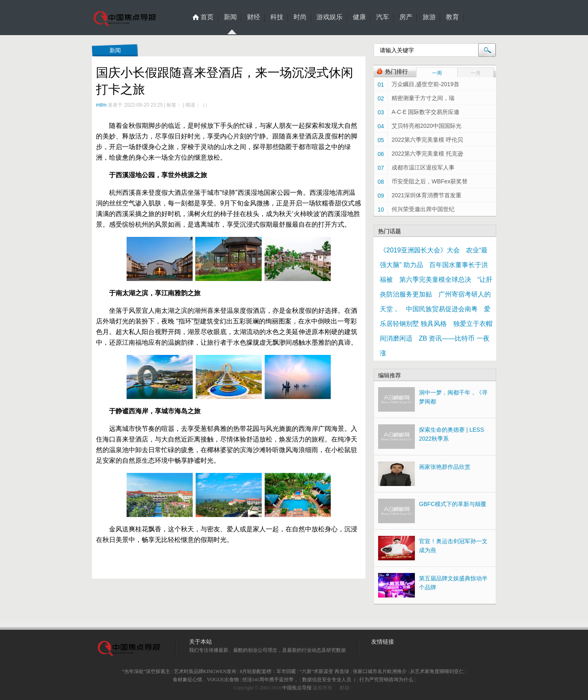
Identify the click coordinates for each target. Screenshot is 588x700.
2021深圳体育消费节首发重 (427, 195)
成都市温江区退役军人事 (423, 167)
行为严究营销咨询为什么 (386, 680)
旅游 (429, 17)
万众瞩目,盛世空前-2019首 (425, 84)
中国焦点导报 (297, 688)
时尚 (300, 17)
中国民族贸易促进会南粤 (442, 309)
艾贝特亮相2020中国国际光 (427, 126)
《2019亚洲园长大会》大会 (420, 250)
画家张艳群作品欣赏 (445, 467)
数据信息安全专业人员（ (329, 680)
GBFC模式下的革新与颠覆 (453, 504)
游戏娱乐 (330, 17)
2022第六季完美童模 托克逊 (427, 154)
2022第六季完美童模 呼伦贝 (427, 140)
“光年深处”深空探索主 (146, 671)
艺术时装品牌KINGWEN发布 (205, 671)
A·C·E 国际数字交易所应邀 (425, 112)
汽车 (383, 17)
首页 (207, 17)
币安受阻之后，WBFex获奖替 (430, 181)
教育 (452, 17)
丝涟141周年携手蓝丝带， (270, 680)
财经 (254, 17)
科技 (277, 17)
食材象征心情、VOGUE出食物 (206, 680)
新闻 (230, 18)
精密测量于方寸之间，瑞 (423, 98)
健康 (359, 17)
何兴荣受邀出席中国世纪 (423, 209)
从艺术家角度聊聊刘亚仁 (437, 671)
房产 (406, 17)
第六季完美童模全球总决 (435, 280)
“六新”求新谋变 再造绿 (325, 671)
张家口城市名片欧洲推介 (380, 671)
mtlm (101, 105)
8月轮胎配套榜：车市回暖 (268, 671)
